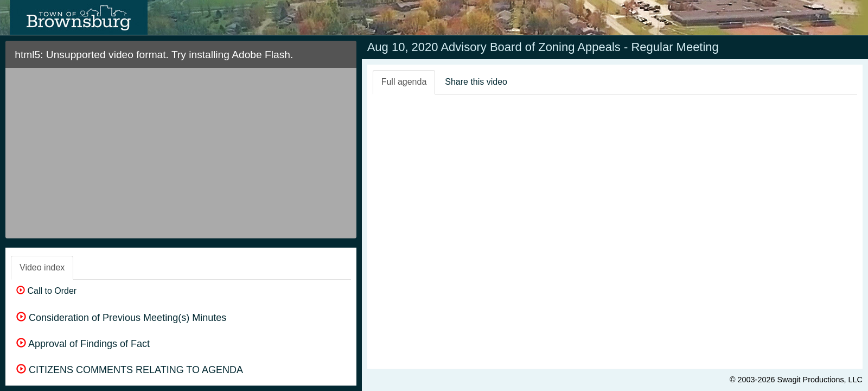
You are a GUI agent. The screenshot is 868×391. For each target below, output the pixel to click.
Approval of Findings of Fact (83, 344)
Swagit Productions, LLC (820, 380)
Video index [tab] (42, 267)
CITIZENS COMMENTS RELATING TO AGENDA (130, 370)
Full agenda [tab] (404, 82)
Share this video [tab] (476, 82)
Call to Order (46, 291)
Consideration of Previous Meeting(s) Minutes (121, 318)
